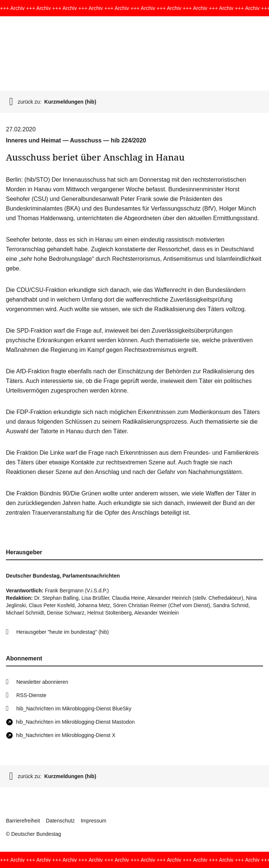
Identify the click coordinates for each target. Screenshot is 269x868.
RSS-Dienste (31, 695)
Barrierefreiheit (23, 821)
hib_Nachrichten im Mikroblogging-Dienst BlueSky (74, 709)
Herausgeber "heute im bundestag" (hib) (63, 632)
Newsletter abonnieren (42, 682)
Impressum (94, 821)
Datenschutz (60, 821)
